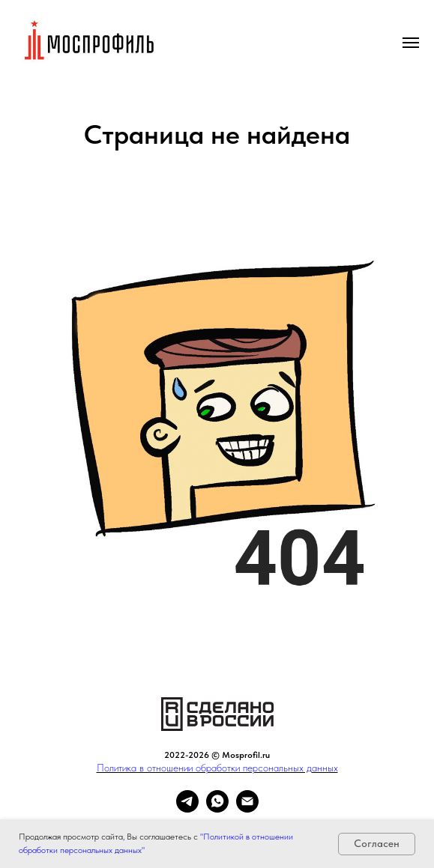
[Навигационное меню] (411, 43)
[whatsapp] (217, 808)
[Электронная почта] (247, 808)
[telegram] (187, 808)
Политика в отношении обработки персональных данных (217, 768)
